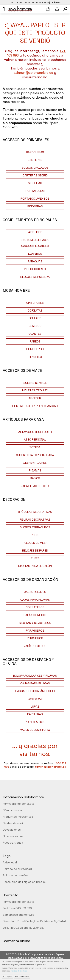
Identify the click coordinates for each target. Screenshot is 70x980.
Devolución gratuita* (22, 3)
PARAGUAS (35, 261)
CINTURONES (35, 303)
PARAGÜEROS (35, 631)
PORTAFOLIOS (35, 191)
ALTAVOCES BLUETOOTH (35, 432)
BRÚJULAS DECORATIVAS (35, 512)
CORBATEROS (35, 607)
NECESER (35, 398)
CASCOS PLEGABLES (35, 246)
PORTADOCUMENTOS (35, 199)
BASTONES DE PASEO (35, 240)
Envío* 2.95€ (42, 3)
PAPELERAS (35, 714)
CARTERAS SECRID (35, 175)
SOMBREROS (35, 349)
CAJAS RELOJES (35, 592)
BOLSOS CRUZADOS (35, 168)
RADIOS (35, 478)
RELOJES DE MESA (35, 543)
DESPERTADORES (35, 463)
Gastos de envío (14, 823)
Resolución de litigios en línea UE (25, 882)
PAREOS (35, 341)
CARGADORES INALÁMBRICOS (35, 691)
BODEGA (35, 447)
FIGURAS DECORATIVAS (35, 520)
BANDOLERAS (35, 152)
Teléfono (56, 3)
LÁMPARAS (35, 699)
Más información (22, 976)
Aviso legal (10, 862)
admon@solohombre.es (33, 73)
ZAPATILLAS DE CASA (35, 486)
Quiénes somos (13, 836)
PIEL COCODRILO (35, 269)
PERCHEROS (35, 638)
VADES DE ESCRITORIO (35, 730)
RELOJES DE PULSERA (35, 277)
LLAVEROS (35, 254)
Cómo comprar (13, 810)
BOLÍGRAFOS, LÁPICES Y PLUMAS (35, 676)
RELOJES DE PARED (35, 551)
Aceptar (8, 976)
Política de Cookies (19, 971)
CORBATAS (35, 311)
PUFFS (35, 535)
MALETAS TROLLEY (35, 390)
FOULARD (35, 318)
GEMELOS (35, 326)
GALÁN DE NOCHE (35, 615)
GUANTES (35, 334)
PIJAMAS (35, 470)
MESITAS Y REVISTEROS (35, 623)
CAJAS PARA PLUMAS (35, 600)
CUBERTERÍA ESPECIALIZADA (35, 455)
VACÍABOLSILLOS (35, 646)
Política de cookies (15, 875)
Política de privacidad (17, 869)
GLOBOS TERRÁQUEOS (35, 527)
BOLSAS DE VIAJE (35, 383)
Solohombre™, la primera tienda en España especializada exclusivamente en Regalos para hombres (36, 958)
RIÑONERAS (35, 206)
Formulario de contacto (19, 804)
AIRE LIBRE (35, 232)
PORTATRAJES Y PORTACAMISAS (35, 406)
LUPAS (35, 707)
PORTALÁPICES (35, 722)
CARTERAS (35, 160)
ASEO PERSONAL (35, 439)
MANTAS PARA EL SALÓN (35, 566)
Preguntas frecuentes (18, 817)
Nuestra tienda (13, 843)
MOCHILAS (35, 183)
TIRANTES (35, 357)
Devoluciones (12, 830)
